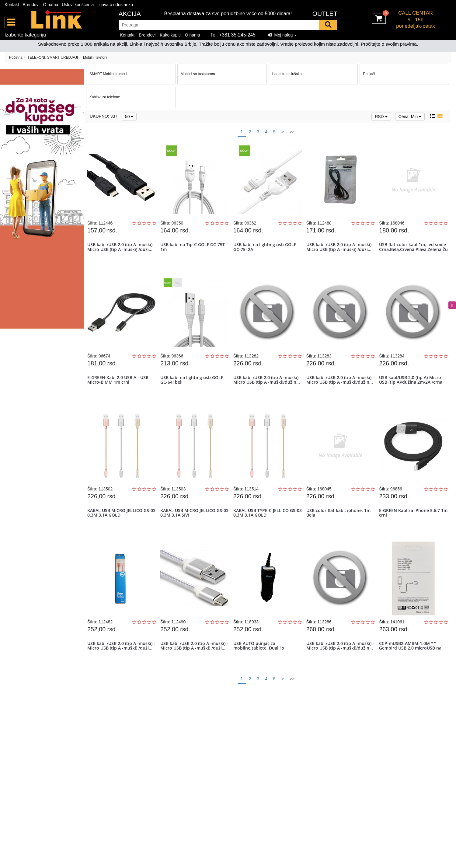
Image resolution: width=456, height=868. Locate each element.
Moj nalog (282, 35)
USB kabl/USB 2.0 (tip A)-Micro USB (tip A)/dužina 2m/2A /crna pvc (412, 392)
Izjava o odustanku (115, 5)
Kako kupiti (170, 35)
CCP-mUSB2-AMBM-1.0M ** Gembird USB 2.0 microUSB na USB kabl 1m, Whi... (412, 671)
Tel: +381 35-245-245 (233, 35)
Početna (16, 58)
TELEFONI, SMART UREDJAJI (53, 58)
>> (292, 132)
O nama (51, 5)
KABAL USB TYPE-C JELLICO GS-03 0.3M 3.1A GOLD (267, 529)
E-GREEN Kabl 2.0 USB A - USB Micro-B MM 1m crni (119, 389)
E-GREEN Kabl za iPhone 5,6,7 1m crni (411, 529)
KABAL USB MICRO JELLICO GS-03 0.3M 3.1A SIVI (193, 529)
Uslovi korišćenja (78, 5)
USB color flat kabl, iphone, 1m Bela (340, 529)
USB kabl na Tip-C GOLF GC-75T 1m (194, 250)
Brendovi (31, 5)
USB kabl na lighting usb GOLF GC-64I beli (193, 389)
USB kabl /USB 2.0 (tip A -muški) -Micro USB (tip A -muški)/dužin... (267, 392)
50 (129, 117)
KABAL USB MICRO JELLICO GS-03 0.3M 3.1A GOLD (120, 529)
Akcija (130, 14)
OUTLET (325, 14)
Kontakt (12, 5)
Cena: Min (410, 117)
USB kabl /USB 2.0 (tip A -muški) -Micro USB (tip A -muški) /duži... (121, 253)
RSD (381, 117)
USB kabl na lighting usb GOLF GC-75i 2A (266, 250)
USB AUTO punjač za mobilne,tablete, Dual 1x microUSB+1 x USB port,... (261, 671)
